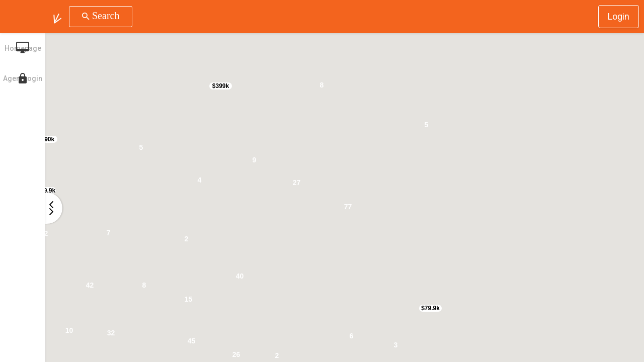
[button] (57, 17)
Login (619, 16)
